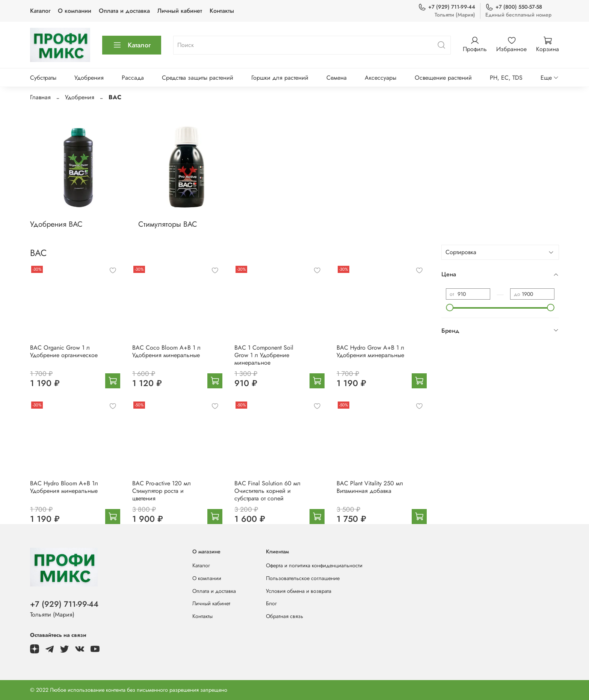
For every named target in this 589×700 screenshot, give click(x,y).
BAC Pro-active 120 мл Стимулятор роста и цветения (162, 491)
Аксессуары (381, 78)
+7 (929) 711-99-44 (447, 7)
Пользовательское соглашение (303, 578)
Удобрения (89, 78)
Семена (337, 78)
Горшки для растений (280, 78)
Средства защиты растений (198, 78)
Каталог (40, 11)
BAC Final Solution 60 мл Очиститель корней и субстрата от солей (267, 491)
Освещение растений (443, 78)
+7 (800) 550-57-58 (514, 7)
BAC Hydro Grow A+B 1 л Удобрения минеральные (370, 351)
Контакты (222, 11)
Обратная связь (285, 616)
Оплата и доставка (124, 11)
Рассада (133, 78)
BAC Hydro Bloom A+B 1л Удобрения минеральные (64, 487)
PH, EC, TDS (506, 78)
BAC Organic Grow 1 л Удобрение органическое (64, 351)
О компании (75, 11)
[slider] (450, 308)
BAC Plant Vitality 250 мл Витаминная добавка (370, 487)
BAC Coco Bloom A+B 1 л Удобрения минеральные (166, 351)
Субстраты (43, 78)
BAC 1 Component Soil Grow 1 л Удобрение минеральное (264, 355)
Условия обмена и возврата (299, 591)
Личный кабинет (180, 11)
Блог (271, 603)
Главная (40, 97)
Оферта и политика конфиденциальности (314, 565)
